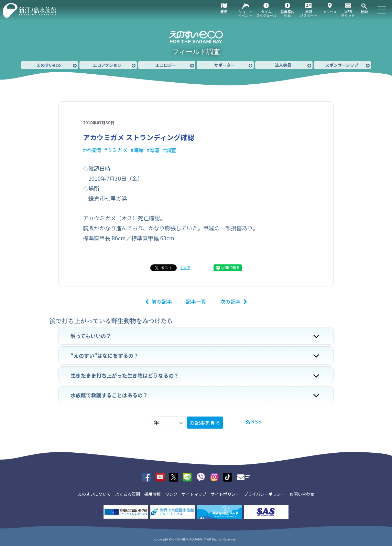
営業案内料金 (287, 13)
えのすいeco (48, 65)
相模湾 (93, 150)
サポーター (225, 65)
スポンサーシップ (342, 65)
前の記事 (162, 301)
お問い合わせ (302, 494)
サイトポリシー (225, 494)
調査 (171, 150)
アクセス (330, 12)
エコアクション (107, 65)
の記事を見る (205, 423)
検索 (364, 12)
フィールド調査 (196, 52)
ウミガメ (117, 150)
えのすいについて (94, 494)
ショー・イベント (245, 13)
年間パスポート (308, 13)
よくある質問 (128, 494)
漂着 (155, 150)
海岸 (139, 150)
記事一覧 (196, 301)
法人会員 (283, 65)
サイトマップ (194, 494)
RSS (256, 421)
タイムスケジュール (266, 13)
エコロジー (166, 65)
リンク (171, 494)
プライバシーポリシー (264, 494)
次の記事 (230, 301)
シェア (185, 267)
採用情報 (152, 494)
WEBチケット (348, 13)
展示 (224, 12)
